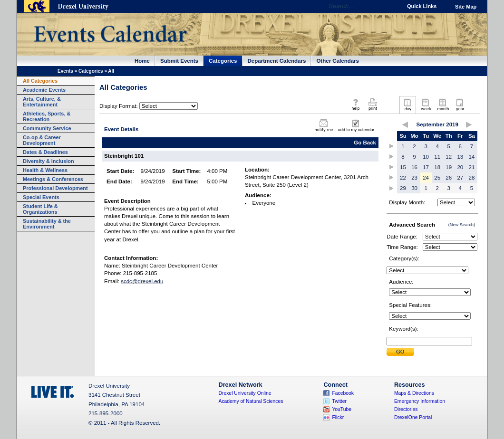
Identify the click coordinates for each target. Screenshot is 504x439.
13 (460, 157)
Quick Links (422, 6)
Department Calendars (277, 61)
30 (414, 188)
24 (426, 178)
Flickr (338, 417)
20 (460, 167)
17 (426, 167)
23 (414, 178)
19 (449, 167)
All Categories (40, 81)
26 (449, 178)
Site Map (466, 7)
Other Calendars (338, 61)
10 (426, 157)
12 (449, 157)
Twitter (339, 401)
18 (437, 167)
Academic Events (44, 90)
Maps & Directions (414, 393)
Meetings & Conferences (53, 179)
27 (460, 178)
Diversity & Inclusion (48, 161)
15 (403, 167)
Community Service (47, 128)
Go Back (365, 143)
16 (414, 167)
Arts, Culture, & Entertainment (42, 102)
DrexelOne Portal (413, 417)
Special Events (41, 197)
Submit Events (179, 61)
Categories (223, 61)
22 (403, 178)
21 (472, 167)
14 (472, 157)
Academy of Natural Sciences (251, 401)
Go (392, 6)
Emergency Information (420, 401)
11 (437, 157)
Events (65, 71)
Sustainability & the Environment (47, 224)
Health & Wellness (45, 170)
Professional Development (55, 188)
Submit (400, 352)
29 (403, 188)
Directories (406, 409)
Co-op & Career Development (42, 140)
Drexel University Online (245, 393)
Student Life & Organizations (40, 209)
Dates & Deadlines (45, 152)
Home (142, 61)
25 (437, 178)
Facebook (343, 393)
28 (472, 178)
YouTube (342, 409)
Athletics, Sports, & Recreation (47, 116)
